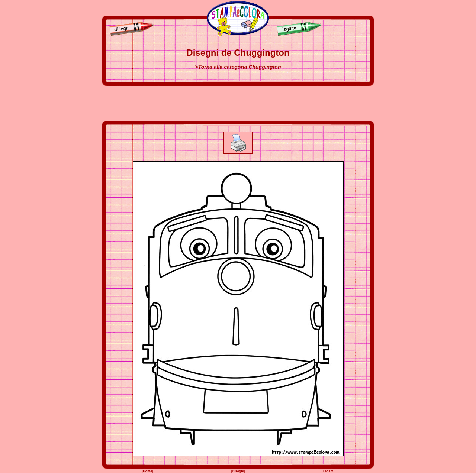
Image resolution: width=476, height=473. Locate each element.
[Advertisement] (238, 103)
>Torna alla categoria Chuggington (238, 67)
